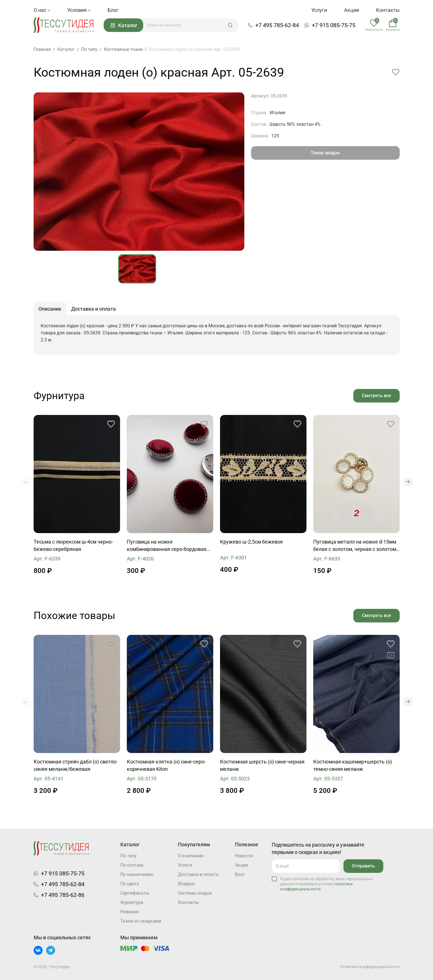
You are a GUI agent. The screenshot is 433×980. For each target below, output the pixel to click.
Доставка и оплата (198, 874)
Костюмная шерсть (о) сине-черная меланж (262, 765)
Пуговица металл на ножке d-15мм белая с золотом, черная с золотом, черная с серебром (355, 546)
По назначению (137, 874)
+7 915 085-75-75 (334, 25)
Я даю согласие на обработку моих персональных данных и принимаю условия (327, 884)
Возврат (187, 884)
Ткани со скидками (141, 921)
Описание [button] (50, 309)
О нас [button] (42, 10)
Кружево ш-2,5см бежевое (252, 542)
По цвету (130, 884)
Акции (352, 10)
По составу (132, 865)
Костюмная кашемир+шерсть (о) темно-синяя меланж (353, 765)
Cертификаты (135, 893)
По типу (129, 856)
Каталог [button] (124, 25)
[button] (230, 25)
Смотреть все (377, 396)
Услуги (319, 10)
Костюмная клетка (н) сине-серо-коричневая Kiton (166, 765)
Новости (244, 856)
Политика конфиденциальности (370, 967)
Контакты (388, 10)
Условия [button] (79, 10)
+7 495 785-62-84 (277, 25)
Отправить (363, 866)
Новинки (130, 912)
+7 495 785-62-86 (63, 895)
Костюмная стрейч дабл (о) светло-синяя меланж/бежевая (76, 765)
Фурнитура (132, 902)
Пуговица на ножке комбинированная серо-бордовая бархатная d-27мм (167, 546)
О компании (191, 856)
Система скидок (195, 893)
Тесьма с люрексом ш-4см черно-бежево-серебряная (73, 545)
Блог (113, 10)
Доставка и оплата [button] (93, 309)
